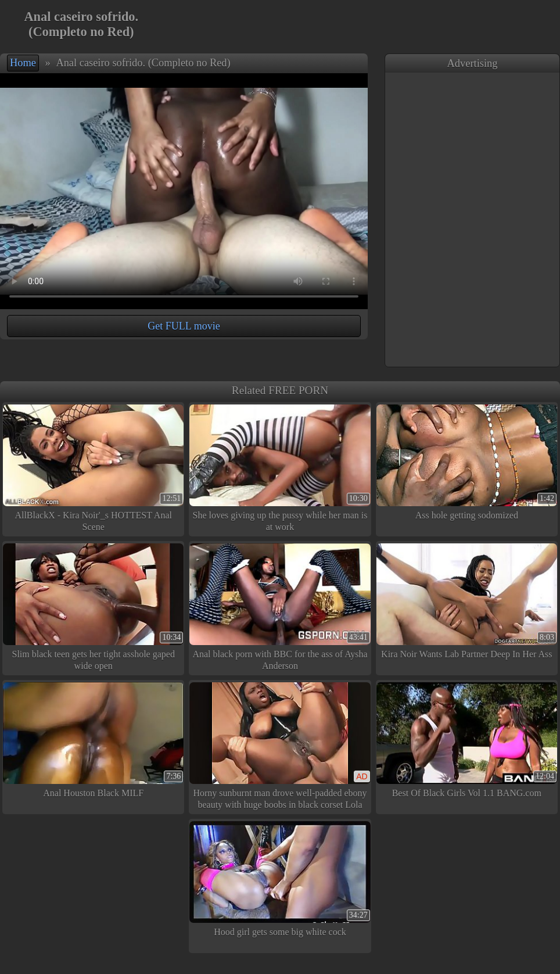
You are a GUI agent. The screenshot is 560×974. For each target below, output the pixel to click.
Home (23, 63)
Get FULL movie (184, 326)
